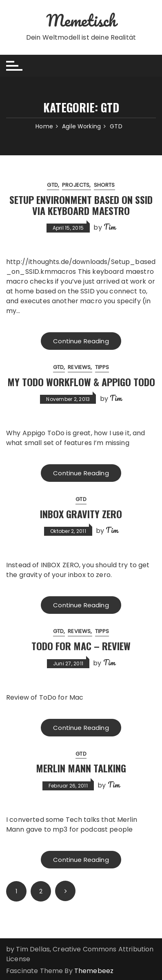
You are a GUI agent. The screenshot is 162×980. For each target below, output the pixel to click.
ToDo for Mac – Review (81, 646)
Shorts (104, 185)
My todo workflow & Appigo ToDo (81, 382)
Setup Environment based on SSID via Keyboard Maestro (81, 205)
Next (65, 891)
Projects (76, 185)
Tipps (102, 367)
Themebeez (94, 971)
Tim (110, 227)
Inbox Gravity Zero (81, 514)
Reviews (79, 367)
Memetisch (81, 20)
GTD (52, 185)
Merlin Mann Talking (81, 768)
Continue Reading (81, 341)
